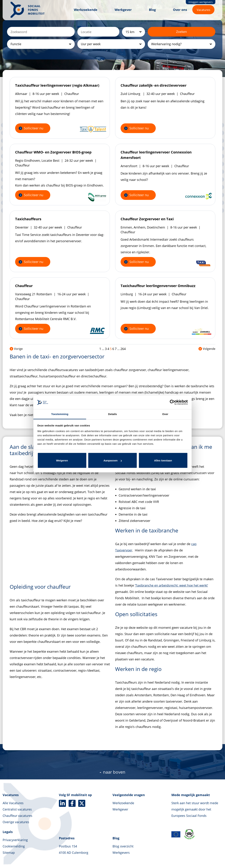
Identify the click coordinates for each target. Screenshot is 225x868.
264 (123, 349)
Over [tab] (165, 414)
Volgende (207, 349)
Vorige (16, 349)
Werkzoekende (86, 10)
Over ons (180, 10)
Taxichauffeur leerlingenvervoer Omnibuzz (158, 286)
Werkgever (123, 10)
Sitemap (9, 853)
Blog (152, 10)
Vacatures (203, 10)
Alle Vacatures (13, 803)
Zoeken (181, 32)
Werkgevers (121, 853)
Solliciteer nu (34, 128)
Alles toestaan (163, 460)
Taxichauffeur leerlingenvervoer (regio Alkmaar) (57, 85)
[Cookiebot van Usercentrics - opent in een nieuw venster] (172, 402)
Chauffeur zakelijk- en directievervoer (154, 85)
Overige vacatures (16, 822)
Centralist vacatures (17, 809)
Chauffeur (24, 286)
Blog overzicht (123, 846)
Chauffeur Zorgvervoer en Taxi (147, 219)
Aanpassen (113, 460)
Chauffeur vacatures (17, 816)
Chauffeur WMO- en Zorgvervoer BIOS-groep (53, 152)
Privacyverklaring (15, 840)
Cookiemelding (14, 846)
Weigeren (62, 460)
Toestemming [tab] (60, 414)
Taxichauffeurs (28, 219)
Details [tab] (112, 414)
